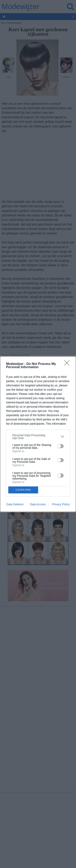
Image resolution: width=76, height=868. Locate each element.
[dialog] (38, 434)
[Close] (68, 364)
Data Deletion (15, 504)
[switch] (60, 446)
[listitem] (38, 437)
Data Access (38, 504)
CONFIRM (23, 490)
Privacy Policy (61, 504)
